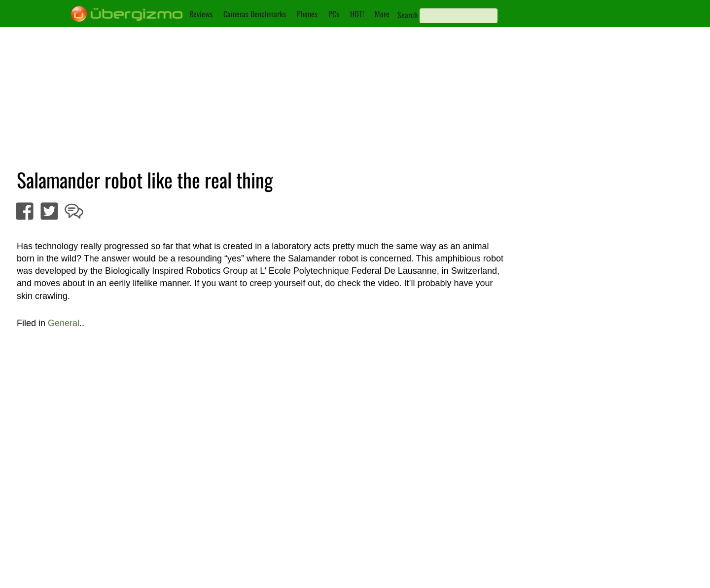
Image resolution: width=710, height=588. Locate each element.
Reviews (201, 14)
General (64, 323)
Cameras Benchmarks (255, 14)
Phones (307, 14)
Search (408, 15)
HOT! (357, 14)
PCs (334, 14)
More (382, 14)
